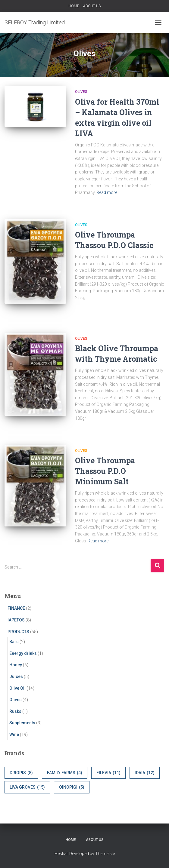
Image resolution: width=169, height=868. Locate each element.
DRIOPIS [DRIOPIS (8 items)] (21, 773)
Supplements (22, 723)
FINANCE (16, 608)
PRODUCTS (18, 632)
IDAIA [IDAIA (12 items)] (145, 773)
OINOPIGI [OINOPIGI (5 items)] (72, 787)
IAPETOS (16, 620)
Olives (81, 92)
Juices (16, 676)
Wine (14, 735)
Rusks (15, 711)
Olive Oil (17, 688)
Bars (14, 642)
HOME (74, 6)
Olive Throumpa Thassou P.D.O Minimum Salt (105, 471)
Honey (16, 665)
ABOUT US (92, 6)
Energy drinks (23, 653)
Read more (107, 192)
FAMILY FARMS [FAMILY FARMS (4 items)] (65, 773)
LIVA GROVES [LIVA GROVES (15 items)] (27, 787)
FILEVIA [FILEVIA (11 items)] (108, 773)
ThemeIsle (105, 854)
